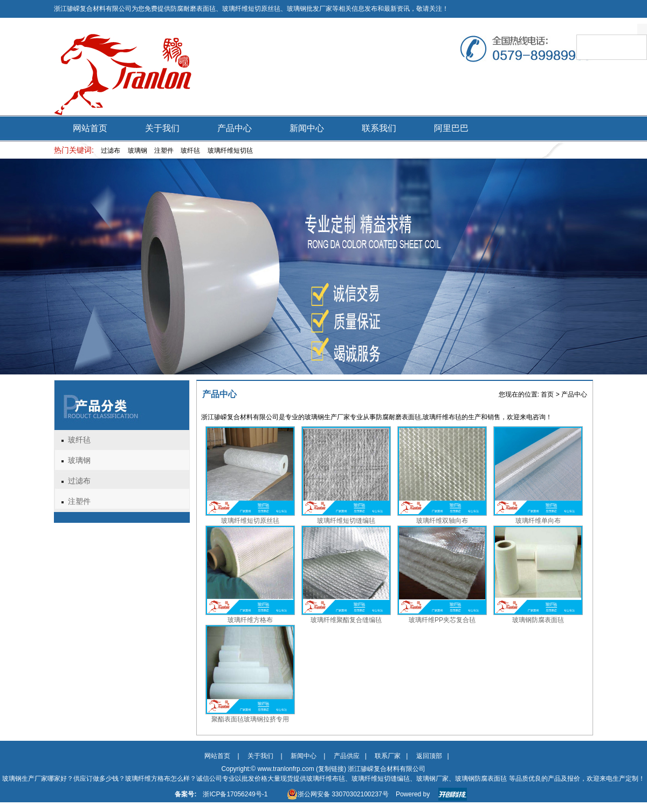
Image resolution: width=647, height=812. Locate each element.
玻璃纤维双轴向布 (442, 521)
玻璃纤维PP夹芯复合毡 (442, 620)
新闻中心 (307, 128)
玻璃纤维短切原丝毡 (250, 521)
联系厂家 (388, 756)
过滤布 (79, 481)
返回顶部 (429, 756)
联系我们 (379, 128)
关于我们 (162, 128)
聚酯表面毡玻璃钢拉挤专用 (250, 719)
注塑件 (79, 501)
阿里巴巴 (451, 128)
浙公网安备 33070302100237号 (338, 794)
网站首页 (90, 128)
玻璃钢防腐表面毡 (538, 620)
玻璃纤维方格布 (250, 620)
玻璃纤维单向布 (538, 521)
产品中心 (235, 128)
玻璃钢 (79, 460)
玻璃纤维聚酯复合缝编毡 (346, 620)
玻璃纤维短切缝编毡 (346, 521)
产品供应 (347, 756)
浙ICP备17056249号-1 (235, 794)
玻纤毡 (79, 440)
